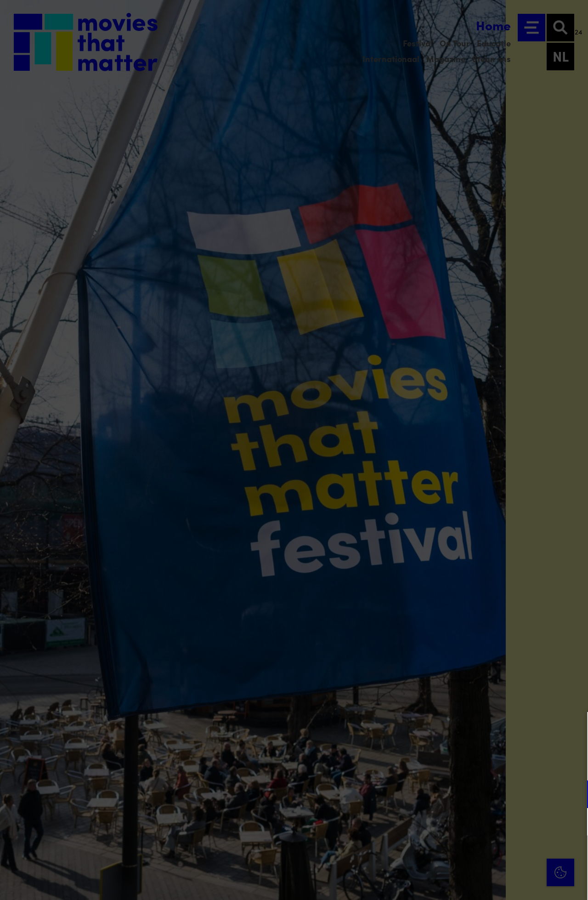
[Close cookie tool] (574, 729)
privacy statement (473, 764)
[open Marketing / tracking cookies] (573, 823)
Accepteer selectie (510, 883)
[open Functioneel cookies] (573, 795)
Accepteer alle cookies (510, 856)
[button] (501, 794)
